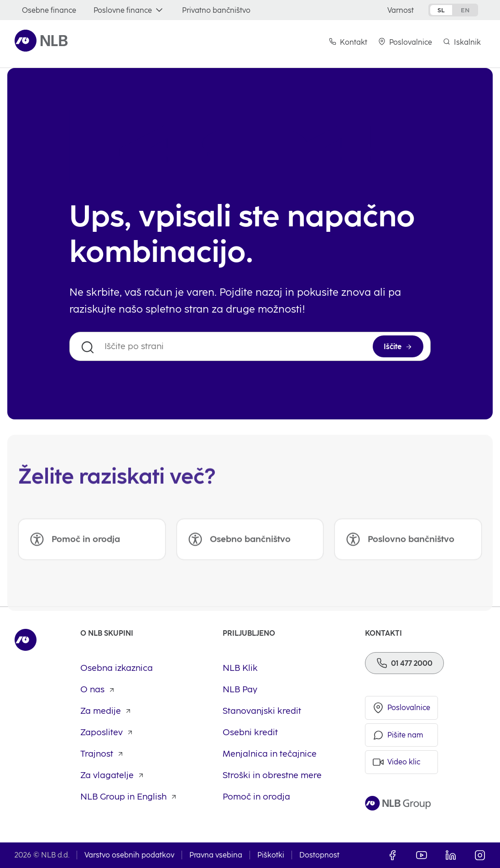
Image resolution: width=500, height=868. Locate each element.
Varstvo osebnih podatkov (129, 855)
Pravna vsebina (216, 855)
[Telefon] (404, 663)
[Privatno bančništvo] (216, 10)
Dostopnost (319, 855)
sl (441, 10)
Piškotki (271, 855)
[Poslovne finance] (129, 10)
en (465, 10)
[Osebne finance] (49, 10)
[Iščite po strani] (250, 346)
